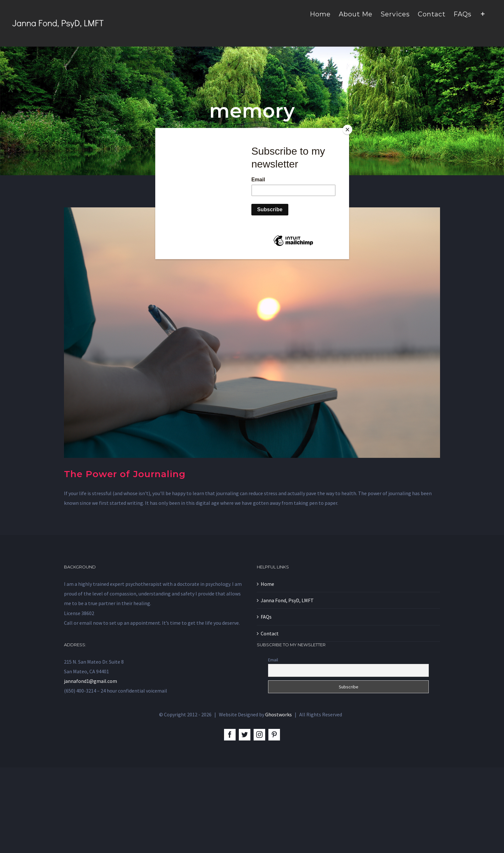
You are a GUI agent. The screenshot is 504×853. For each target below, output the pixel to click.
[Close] (347, 130)
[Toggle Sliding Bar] (483, 14)
